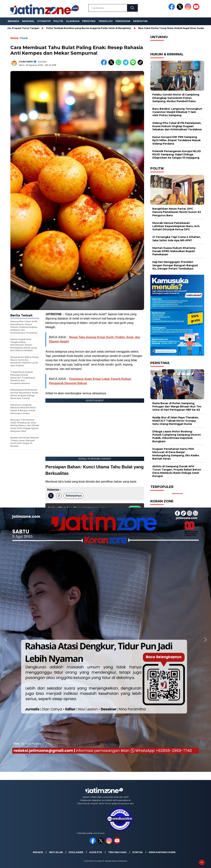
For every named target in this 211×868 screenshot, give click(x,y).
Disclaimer (76, 852)
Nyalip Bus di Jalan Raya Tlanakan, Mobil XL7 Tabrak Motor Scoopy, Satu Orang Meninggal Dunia (176, 421)
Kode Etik (96, 852)
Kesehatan (140, 21)
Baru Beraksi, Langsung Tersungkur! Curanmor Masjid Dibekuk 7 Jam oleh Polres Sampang (177, 112)
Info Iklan (56, 852)
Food (24, 38)
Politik (58, 21)
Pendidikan (123, 21)
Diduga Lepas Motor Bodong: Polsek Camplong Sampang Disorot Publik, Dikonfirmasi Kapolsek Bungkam (177, 436)
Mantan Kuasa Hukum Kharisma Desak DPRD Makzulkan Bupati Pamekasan (174, 251)
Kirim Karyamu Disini (162, 852)
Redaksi (38, 852)
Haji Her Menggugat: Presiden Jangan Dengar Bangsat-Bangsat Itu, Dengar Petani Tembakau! (175, 265)
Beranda (13, 21)
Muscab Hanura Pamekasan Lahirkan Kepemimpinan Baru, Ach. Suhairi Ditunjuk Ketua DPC (176, 226)
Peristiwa (89, 21)
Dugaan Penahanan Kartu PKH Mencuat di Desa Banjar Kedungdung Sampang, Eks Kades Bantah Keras (176, 454)
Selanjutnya (74, 496)
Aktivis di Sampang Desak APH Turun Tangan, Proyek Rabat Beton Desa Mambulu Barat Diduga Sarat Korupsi (177, 471)
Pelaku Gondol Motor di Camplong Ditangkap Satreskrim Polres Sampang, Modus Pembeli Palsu (176, 98)
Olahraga (73, 21)
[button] (6, 640)
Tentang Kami (117, 852)
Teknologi (105, 21)
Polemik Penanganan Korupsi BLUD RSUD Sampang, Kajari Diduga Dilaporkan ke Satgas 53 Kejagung (177, 154)
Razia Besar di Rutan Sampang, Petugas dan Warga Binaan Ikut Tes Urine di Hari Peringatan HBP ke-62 (177, 406)
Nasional (28, 21)
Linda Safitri (26, 62)
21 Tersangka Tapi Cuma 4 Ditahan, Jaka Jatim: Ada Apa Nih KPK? (177, 239)
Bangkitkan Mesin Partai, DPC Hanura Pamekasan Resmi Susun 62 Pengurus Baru (177, 212)
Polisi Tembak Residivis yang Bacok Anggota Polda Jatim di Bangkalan (91, 28)
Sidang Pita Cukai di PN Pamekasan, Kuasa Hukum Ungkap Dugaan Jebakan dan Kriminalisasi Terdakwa (177, 126)
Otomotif (44, 21)
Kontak (138, 852)
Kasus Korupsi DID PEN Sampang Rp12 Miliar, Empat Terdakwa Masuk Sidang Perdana (176, 140)
